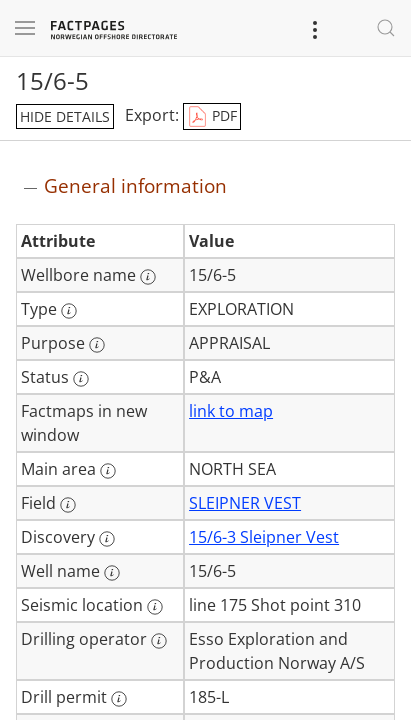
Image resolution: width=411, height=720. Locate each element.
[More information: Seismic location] (155, 607)
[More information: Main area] (108, 471)
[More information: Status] (81, 379)
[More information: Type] (69, 311)
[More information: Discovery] (107, 539)
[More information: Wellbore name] (148, 277)
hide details (65, 116)
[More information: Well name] (112, 573)
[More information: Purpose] (97, 345)
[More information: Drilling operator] (159, 641)
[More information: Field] (68, 505)
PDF (212, 117)
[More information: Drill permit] (119, 699)
